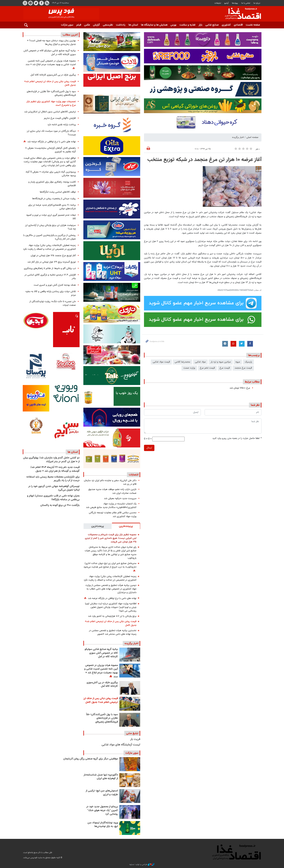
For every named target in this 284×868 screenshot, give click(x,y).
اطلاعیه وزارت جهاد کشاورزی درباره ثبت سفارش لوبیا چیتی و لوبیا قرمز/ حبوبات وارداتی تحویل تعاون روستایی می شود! (111, 607)
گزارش (96, 25)
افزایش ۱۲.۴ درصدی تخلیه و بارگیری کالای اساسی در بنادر (50, 277)
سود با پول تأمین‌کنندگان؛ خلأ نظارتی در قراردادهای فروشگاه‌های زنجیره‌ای (102, 718)
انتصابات (134, 475)
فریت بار (135, 739)
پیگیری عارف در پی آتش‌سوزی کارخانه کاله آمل (102, 684)
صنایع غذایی (212, 25)
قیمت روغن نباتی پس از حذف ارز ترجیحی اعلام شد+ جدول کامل (111, 623)
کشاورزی (226, 25)
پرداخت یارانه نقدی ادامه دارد (62, 125)
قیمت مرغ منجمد (243, 368)
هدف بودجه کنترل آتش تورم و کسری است (55, 285)
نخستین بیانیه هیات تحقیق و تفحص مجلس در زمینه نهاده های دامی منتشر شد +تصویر (113, 632)
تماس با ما (246, 3)
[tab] (126, 526)
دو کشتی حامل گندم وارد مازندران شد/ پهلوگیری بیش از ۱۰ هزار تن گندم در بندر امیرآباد (51, 460)
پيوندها (235, 3)
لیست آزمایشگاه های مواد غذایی (121, 745)
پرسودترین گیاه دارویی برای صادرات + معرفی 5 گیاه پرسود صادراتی (51, 174)
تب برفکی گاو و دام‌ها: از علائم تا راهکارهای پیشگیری (50, 268)
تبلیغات (218, 3)
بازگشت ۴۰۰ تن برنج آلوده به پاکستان (60, 505)
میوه (238, 362)
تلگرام (30, 3)
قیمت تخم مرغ (207, 368)
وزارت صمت (189, 368)
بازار (200, 25)
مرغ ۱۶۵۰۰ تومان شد (240, 388)
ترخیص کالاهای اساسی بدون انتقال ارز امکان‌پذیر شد (50, 112)
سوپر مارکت (67, 25)
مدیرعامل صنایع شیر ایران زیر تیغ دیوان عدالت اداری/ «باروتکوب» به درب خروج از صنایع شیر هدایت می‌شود (110, 565)
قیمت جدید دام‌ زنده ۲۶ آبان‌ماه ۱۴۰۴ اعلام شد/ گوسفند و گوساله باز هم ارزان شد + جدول (55, 469)
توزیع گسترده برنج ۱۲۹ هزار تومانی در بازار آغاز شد (52, 262)
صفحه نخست (253, 25)
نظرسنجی (108, 25)
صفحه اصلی (252, 137)
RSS (47, 3)
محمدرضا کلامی (182, 362)
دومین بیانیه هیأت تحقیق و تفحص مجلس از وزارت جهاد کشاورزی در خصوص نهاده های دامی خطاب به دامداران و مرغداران (111, 589)
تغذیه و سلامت (187, 25)
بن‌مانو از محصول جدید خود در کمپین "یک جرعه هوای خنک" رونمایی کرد (102, 810)
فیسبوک (41, 3)
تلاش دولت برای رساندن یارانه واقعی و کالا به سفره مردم (51, 293)
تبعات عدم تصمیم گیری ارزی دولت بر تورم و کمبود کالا (51, 217)
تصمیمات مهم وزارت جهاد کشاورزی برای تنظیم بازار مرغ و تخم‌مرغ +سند (51, 103)
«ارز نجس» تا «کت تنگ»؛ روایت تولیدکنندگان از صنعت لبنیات (53, 303)
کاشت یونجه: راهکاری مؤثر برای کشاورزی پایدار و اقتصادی (52, 184)
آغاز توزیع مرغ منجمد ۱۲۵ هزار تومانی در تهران (53, 256)
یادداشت (121, 25)
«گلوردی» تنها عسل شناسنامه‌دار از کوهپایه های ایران (101, 777)
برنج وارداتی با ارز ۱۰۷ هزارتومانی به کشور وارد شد (112, 616)
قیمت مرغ (225, 368)
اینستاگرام (25, 3)
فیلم (79, 25)
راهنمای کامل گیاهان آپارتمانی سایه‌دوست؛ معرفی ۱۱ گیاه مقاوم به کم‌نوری (50, 150)
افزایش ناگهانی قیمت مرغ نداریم (60, 118)
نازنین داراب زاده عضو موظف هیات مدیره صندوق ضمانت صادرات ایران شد (112, 491)
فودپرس (241, 14)
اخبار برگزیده (238, 137)
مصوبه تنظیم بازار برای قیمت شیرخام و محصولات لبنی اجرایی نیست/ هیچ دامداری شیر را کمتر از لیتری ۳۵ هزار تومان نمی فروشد (111, 538)
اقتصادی (238, 25)
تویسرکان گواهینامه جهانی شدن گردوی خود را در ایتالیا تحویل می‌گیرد (54, 488)
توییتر (36, 3)
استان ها (133, 25)
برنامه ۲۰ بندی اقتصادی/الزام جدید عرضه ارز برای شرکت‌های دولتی (52, 207)
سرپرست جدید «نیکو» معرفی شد (120, 499)
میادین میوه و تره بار (221, 362)
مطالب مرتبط (252, 382)
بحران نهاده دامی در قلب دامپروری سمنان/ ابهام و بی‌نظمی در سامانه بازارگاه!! (53, 498)
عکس (87, 25)
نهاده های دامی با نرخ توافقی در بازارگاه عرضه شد (112, 598)
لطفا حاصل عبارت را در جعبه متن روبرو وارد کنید (237, 438)
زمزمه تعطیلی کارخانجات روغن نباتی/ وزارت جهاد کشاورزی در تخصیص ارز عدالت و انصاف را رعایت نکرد (110, 578)
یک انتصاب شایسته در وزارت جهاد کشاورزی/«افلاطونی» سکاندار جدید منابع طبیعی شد (111, 506)
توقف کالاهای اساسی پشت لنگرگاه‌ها (58, 192)
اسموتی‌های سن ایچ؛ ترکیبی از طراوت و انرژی (102, 793)
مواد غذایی (200, 362)
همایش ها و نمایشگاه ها (154, 25)
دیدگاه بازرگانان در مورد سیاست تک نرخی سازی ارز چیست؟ (51, 133)
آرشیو (226, 3)
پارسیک (248, 362)
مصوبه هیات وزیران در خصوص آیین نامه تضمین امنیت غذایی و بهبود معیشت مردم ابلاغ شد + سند (101, 671)
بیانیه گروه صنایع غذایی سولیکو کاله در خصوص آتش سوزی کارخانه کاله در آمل (101, 653)
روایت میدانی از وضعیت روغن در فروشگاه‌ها (54, 199)
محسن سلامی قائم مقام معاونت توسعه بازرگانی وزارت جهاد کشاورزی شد (113, 514)
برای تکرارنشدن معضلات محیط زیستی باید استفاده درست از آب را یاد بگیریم (53, 479)
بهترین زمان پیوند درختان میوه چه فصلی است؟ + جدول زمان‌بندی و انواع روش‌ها (51, 42)
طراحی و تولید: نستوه (142, 865)
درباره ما (257, 3)
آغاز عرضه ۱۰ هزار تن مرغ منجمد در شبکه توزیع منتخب (204, 160)
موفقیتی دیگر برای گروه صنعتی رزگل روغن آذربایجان (91, 759)
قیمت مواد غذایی (161, 362)
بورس (173, 25)
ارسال (149, 448)
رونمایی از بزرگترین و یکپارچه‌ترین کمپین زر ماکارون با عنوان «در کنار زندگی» (50, 237)
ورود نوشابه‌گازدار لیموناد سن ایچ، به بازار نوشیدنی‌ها (103, 825)
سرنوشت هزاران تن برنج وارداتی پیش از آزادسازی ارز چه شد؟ (50, 227)
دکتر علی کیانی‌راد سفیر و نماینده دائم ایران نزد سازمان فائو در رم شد (110, 482)
